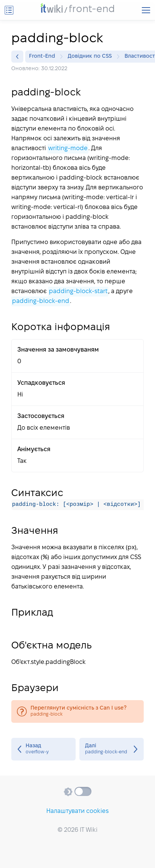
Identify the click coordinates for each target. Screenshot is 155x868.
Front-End (44, 57)
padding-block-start (78, 291)
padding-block (77, 711)
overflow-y (43, 749)
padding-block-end (41, 301)
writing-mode (68, 148)
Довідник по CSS (92, 57)
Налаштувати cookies (77, 811)
